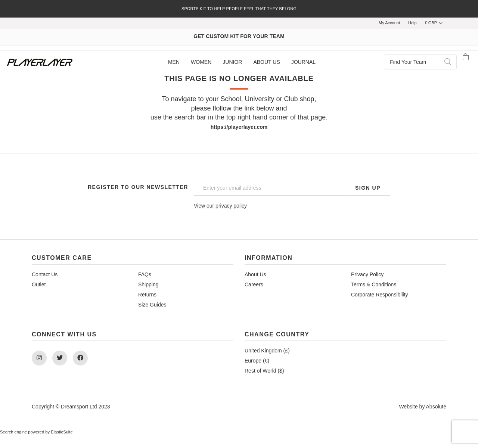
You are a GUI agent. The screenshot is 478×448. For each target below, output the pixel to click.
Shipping (148, 284)
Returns (147, 295)
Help (412, 23)
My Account (389, 23)
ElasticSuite (62, 432)
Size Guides (152, 305)
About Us (255, 274)
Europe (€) (257, 361)
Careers (254, 284)
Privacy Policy (367, 274)
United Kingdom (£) (267, 351)
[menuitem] (174, 62)
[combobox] (420, 62)
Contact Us (45, 274)
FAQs (145, 274)
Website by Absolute (423, 407)
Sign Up (368, 188)
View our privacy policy (220, 206)
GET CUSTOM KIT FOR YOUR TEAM (239, 36)
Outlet (39, 284)
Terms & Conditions (374, 284)
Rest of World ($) (264, 371)
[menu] (242, 62)
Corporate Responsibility (380, 295)
